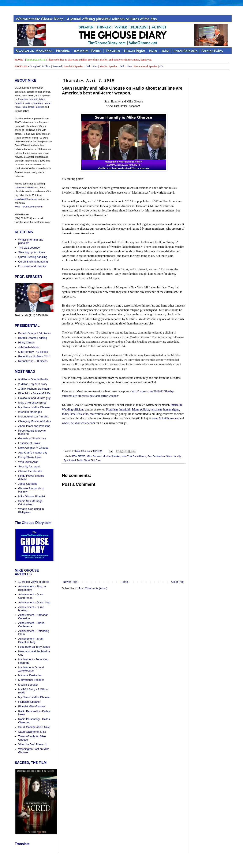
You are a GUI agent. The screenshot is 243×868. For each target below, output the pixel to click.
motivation (96, 414)
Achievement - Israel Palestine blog (31, 640)
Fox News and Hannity (32, 266)
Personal (57, 66)
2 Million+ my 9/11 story (33, 384)
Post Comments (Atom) (93, 588)
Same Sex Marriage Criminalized (30, 503)
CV (161, 66)
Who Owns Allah (28, 462)
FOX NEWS (79, 456)
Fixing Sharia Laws (30, 457)
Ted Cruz (96, 460)
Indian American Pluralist (33, 417)
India (65, 414)
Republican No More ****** (34, 356)
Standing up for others (32, 252)
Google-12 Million (40, 66)
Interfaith (125, 409)
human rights (171, 409)
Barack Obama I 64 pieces (34, 333)
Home (124, 582)
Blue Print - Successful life (34, 393)
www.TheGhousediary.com (78, 423)
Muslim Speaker (111, 456)
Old (88, 66)
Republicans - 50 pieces (33, 361)
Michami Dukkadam (30, 675)
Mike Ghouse (94, 456)
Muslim (19, 103)
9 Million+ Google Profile (33, 379)
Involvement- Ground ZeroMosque (31, 669)
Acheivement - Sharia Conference (31, 625)
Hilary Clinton (26, 342)
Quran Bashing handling (33, 262)
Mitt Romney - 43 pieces (33, 352)
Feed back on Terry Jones (34, 647)
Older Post (178, 582)
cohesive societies (24, 187)
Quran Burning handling (33, 257)
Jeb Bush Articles (29, 347)
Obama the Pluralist (30, 471)
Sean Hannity (173, 456)
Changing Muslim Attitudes (34, 421)
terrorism (156, 409)
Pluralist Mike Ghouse (31, 706)
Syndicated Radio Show (77, 460)
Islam (135, 409)
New (95, 66)
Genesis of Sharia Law (32, 438)
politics (145, 409)
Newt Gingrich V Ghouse (33, 448)
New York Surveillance (134, 456)
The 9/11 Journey (29, 248)
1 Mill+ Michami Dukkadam (35, 389)
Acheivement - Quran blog (34, 602)
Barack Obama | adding (33, 338)
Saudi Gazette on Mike (32, 732)
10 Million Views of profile (34, 582)
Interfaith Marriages (30, 412)
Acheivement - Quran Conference (31, 596)
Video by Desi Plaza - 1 (32, 744)
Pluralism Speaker (29, 702)
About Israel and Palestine (34, 426)
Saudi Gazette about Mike (34, 727)
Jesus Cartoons (28, 484)
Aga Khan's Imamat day (33, 453)
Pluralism (112, 409)
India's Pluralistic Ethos (32, 403)
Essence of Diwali (29, 443)
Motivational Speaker (31, 680)
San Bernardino (156, 456)
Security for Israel (29, 466)
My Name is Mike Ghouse (34, 407)
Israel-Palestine (79, 414)
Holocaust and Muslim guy (34, 398)
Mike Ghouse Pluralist (31, 496)
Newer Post (70, 582)
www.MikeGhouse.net (165, 418)
